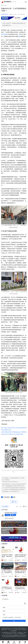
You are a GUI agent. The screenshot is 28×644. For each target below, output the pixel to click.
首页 (2, 6)
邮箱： (5, 611)
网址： (5, 615)
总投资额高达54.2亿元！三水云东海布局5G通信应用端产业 (7, 588)
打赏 (25, 506)
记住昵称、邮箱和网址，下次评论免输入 (12, 617)
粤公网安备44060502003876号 (10, 637)
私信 (13, 515)
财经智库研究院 (5, 14)
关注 (7, 515)
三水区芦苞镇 (6, 497)
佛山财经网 (13, 635)
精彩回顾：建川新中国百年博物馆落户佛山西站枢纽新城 (21, 572)
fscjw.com (24, 637)
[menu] (26, 2)
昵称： (5, 607)
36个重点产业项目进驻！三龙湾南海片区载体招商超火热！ (7, 572)
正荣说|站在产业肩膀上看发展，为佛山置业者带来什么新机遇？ (7, 556)
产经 (18, 14)
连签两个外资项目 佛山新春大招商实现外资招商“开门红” (21, 556)
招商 (19, 36)
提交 (14, 621)
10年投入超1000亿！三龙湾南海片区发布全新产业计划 (21, 588)
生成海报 (5, 506)
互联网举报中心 (22, 634)
